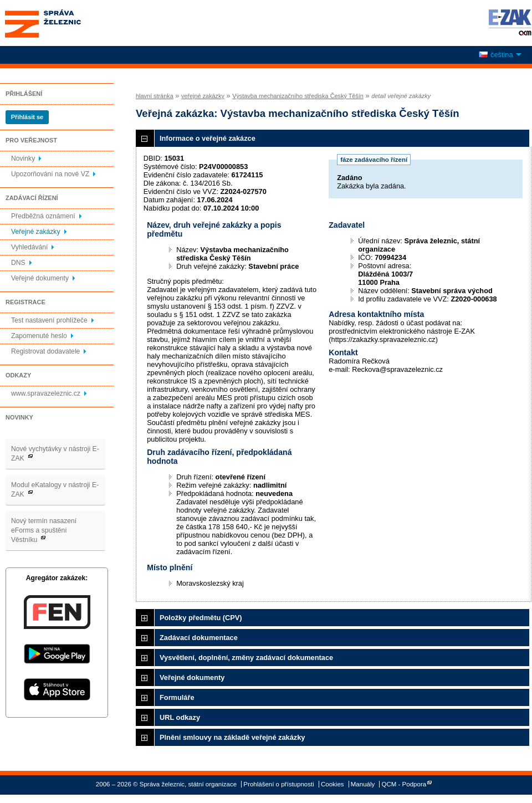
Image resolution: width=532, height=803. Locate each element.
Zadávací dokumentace (199, 638)
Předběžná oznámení (43, 216)
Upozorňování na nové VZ (50, 174)
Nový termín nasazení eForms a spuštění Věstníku (44, 530)
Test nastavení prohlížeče (49, 320)
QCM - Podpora (404, 784)
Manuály (363, 784)
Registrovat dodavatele (45, 351)
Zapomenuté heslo (39, 336)
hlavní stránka (155, 96)
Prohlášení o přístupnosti (278, 784)
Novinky (23, 158)
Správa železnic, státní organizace (63, 23)
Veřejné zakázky (36, 232)
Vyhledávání (29, 247)
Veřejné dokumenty (40, 278)
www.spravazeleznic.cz (46, 393)
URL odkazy (180, 717)
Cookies (332, 784)
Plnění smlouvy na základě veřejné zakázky (232, 737)
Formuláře (177, 697)
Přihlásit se (27, 117)
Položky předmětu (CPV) (201, 618)
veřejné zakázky (203, 96)
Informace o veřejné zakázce (208, 138)
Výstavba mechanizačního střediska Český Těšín (298, 96)
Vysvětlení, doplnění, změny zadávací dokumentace (246, 658)
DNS (18, 263)
